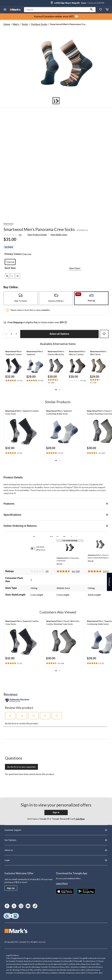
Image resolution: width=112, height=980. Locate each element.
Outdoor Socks (39, 24)
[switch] (35, 548)
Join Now (80, 819)
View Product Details (37, 235)
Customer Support (56, 830)
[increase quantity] (16, 334)
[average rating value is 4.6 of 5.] (66, 571)
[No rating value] (11, 235)
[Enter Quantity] (11, 334)
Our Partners (56, 840)
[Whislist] (101, 10)
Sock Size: (10, 268)
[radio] (10, 262)
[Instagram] (21, 906)
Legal (56, 860)
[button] (91, 10)
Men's (16, 24)
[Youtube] (28, 906)
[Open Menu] (5, 10)
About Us (56, 850)
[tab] (21, 298)
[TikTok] (35, 906)
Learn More (62, 883)
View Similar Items (59, 235)
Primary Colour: (13, 254)
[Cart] (107, 10)
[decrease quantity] (6, 334)
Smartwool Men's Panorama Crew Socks (39, 229)
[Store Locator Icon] (52, 3)
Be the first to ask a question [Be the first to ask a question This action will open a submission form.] (21, 767)
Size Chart (75, 268)
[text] (14, 381)
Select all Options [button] (59, 334)
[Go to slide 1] (56, 101)
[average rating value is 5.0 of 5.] (97, 571)
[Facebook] (7, 906)
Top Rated (9, 247)
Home (7, 24)
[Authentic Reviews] (18, 700)
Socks (25, 24)
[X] (14, 906)
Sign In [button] (56, 812)
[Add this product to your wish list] (104, 334)
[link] (14, 235)
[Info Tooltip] (66, 323)
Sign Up (11, 888)
